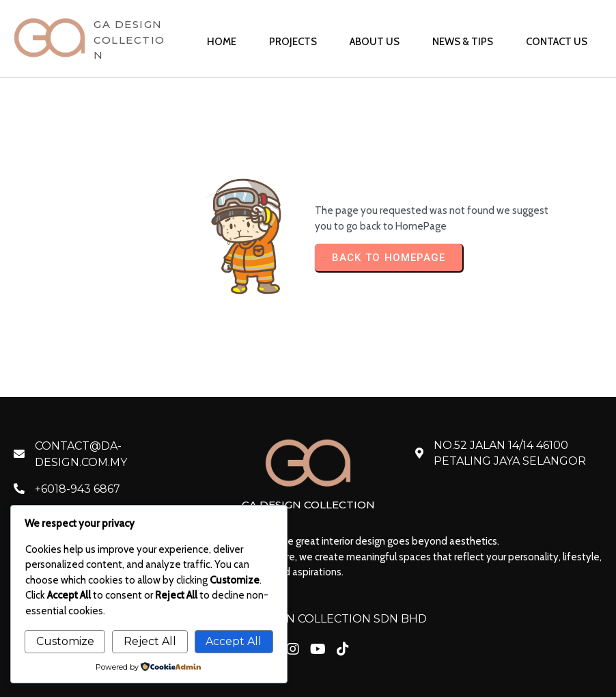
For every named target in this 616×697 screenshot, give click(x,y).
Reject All (150, 641)
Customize (65, 641)
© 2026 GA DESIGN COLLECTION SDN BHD (308, 619)
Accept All (234, 641)
